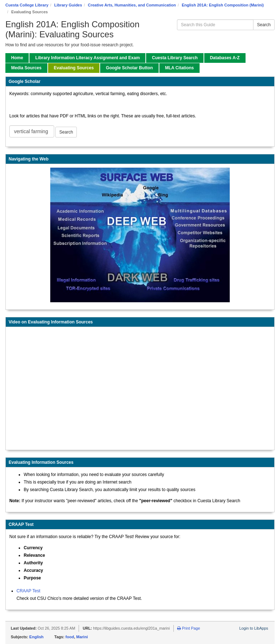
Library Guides (68, 5)
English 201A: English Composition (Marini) (223, 5)
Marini (82, 637)
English (37, 637)
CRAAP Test (28, 591)
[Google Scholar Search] (32, 131)
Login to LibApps (254, 628)
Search (264, 25)
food (70, 637)
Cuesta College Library (27, 5)
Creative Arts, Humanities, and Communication (132, 5)
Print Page (189, 628)
